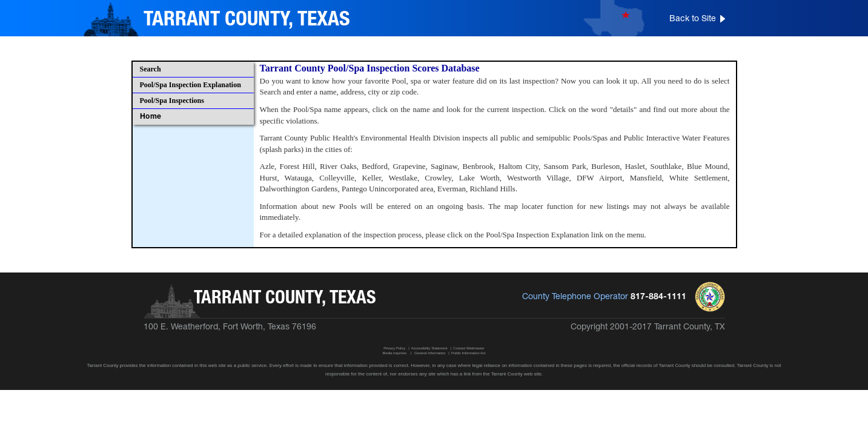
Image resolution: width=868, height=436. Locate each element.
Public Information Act (468, 353)
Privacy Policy (394, 348)
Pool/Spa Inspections (172, 101)
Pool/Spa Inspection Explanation (190, 85)
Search (151, 69)
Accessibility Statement (429, 348)
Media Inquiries (395, 353)
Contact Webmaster (469, 348)
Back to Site (693, 19)
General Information (430, 353)
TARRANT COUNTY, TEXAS (247, 20)
